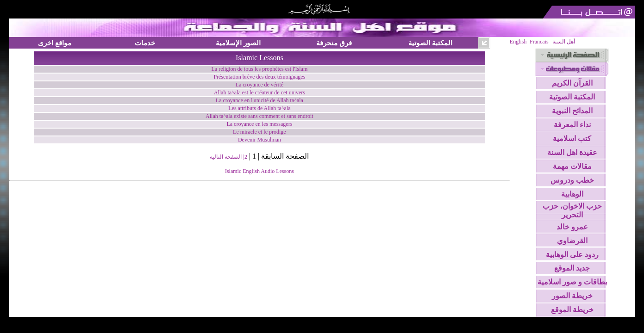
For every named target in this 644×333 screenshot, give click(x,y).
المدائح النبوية (572, 111)
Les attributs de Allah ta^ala (259, 108)
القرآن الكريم (572, 83)
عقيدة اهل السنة (572, 152)
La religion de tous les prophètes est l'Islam (260, 69)
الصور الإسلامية (238, 43)
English (518, 42)
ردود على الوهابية (572, 255)
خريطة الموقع (572, 310)
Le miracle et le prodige (259, 132)
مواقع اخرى (55, 43)
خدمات (145, 43)
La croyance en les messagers (259, 124)
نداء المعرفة (572, 125)
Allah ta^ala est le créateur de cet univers (259, 92)
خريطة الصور (572, 296)
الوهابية (572, 194)
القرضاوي (572, 241)
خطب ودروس (572, 180)
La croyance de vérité (260, 85)
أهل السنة (564, 42)
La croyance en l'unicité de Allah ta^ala (259, 100)
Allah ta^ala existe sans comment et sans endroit (259, 116)
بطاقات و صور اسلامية (572, 282)
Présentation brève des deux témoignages (259, 77)
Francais (539, 42)
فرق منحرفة (334, 43)
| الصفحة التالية (227, 157)
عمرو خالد (572, 227)
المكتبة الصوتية (430, 43)
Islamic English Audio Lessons (259, 171)
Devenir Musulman (259, 140)
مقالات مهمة (572, 166)
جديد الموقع (572, 268)
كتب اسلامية (572, 139)
